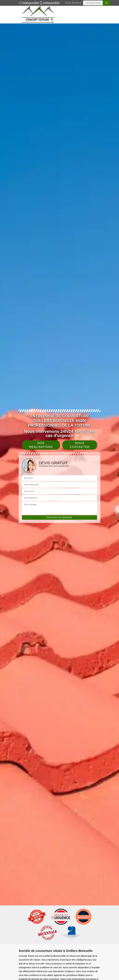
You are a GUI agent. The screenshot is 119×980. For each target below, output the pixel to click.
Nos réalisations (41, 445)
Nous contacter (80, 445)
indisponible (27, 3)
